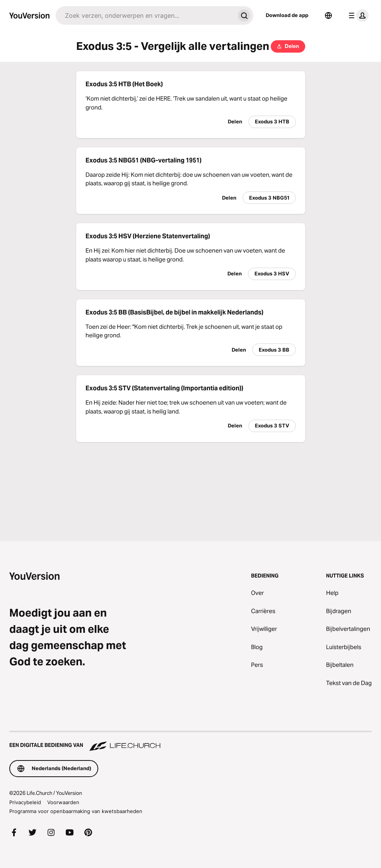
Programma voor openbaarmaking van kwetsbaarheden (76, 811)
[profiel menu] (357, 15)
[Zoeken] (145, 15)
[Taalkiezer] (328, 15)
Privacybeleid (25, 802)
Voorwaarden (63, 802)
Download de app (287, 15)
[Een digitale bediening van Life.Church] (190, 742)
